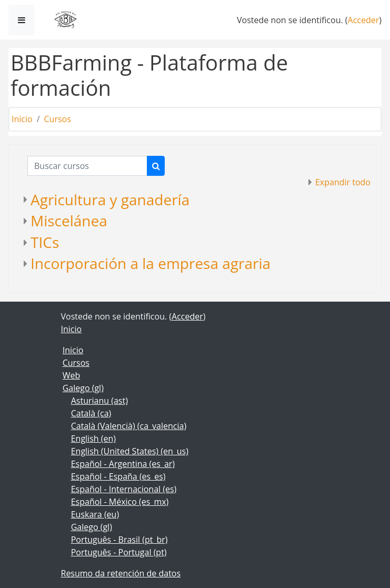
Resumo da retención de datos (121, 573)
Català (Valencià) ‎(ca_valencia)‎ (129, 426)
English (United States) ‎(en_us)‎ (130, 451)
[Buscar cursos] (87, 166)
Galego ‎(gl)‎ (83, 388)
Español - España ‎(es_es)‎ (118, 476)
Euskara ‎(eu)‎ (95, 514)
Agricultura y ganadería (110, 200)
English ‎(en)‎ (93, 438)
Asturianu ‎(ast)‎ (99, 401)
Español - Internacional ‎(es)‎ (124, 489)
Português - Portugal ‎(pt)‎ (119, 552)
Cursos (58, 119)
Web (72, 375)
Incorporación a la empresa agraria (151, 263)
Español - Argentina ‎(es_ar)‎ (123, 464)
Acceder (364, 20)
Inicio (22, 119)
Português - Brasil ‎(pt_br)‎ (119, 540)
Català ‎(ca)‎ (91, 413)
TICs (45, 242)
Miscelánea (69, 221)
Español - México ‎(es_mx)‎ (120, 502)
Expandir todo (343, 182)
